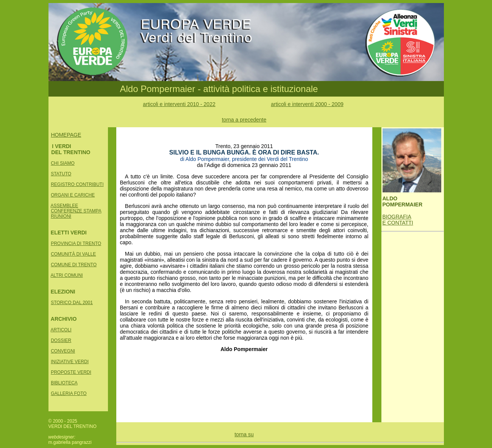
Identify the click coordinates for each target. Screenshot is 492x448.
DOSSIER (61, 340)
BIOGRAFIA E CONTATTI (398, 220)
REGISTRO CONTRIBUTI (77, 184)
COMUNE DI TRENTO (74, 265)
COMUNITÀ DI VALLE (73, 254)
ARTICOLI (61, 330)
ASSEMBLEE (65, 206)
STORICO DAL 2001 (72, 303)
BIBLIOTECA (64, 383)
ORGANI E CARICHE (73, 195)
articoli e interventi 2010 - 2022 (179, 104)
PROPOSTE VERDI (71, 372)
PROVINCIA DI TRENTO (76, 244)
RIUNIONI (61, 216)
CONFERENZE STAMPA (76, 211)
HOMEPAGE (66, 135)
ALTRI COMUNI (67, 275)
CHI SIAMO (63, 163)
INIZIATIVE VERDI (70, 362)
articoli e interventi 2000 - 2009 (307, 104)
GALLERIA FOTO (69, 393)
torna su (244, 434)
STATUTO (61, 174)
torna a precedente (244, 120)
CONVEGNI (63, 351)
